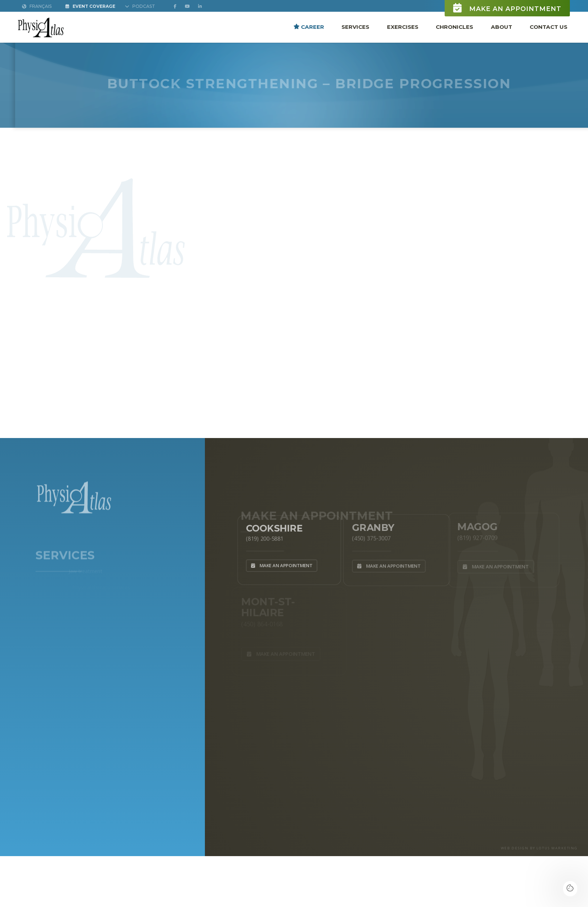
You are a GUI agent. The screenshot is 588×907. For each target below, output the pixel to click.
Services (355, 27)
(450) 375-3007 (369, 537)
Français (37, 7)
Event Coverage (90, 7)
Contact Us (549, 27)
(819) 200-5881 (262, 537)
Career (309, 27)
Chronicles (454, 27)
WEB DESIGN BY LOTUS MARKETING (539, 848)
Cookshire (273, 526)
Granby (371, 526)
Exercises (403, 27)
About (502, 27)
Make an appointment (507, 8)
